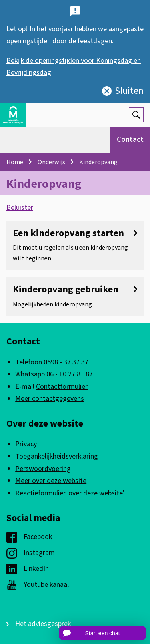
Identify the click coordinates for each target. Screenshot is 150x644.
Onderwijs (51, 162)
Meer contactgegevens (50, 399)
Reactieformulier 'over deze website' (70, 493)
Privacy (26, 444)
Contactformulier (62, 387)
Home (15, 162)
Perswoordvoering (43, 469)
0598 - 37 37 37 (66, 362)
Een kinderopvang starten (75, 233)
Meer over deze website (51, 481)
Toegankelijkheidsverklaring (57, 456)
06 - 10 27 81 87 (70, 374)
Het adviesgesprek (43, 624)
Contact (130, 140)
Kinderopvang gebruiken (75, 289)
